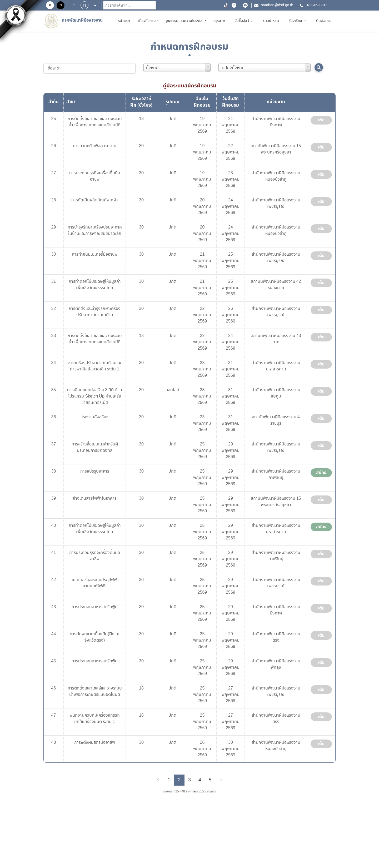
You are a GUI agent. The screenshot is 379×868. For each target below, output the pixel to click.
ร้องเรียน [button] (296, 21)
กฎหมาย (219, 21)
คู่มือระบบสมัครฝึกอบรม (190, 86)
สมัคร (321, 473)
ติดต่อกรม (324, 21)
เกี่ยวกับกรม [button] (147, 21)
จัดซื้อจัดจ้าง (244, 21)
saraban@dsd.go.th (277, 5)
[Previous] (158, 780)
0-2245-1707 (316, 5)
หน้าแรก (125, 21)
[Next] (221, 780)
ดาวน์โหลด (271, 21)
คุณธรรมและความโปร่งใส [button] (184, 21)
